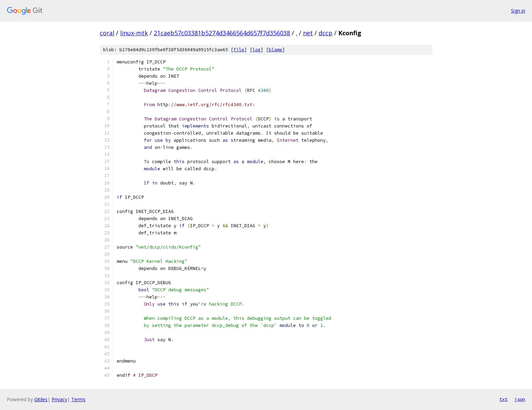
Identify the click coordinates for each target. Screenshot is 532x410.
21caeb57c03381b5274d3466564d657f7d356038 (222, 33)
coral (107, 33)
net (308, 33)
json (520, 399)
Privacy (59, 399)
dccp (326, 33)
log (256, 50)
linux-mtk (134, 33)
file (239, 50)
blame (275, 50)
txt (503, 399)
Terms (78, 399)
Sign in (518, 11)
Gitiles (41, 399)
